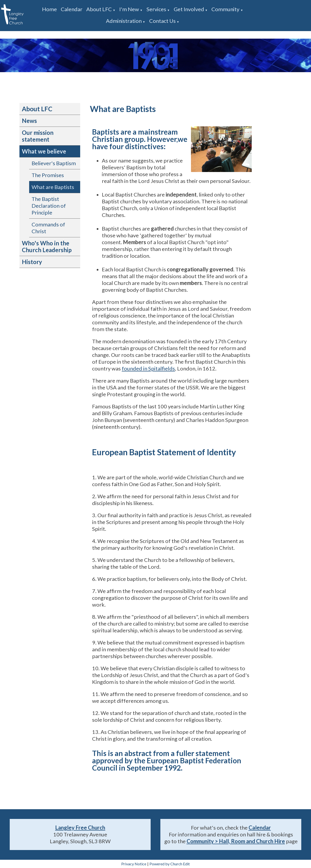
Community (225, 9)
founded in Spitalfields (148, 368)
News (29, 121)
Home (49, 9)
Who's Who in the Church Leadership (47, 246)
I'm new (129, 9)
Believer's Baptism (54, 163)
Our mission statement (38, 136)
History (32, 262)
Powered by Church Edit (170, 864)
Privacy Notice (134, 864)
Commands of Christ (48, 228)
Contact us (162, 21)
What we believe (44, 151)
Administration (124, 21)
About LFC (99, 9)
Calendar (72, 9)
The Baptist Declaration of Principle (49, 206)
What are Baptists (53, 187)
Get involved (189, 9)
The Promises (48, 175)
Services (156, 9)
